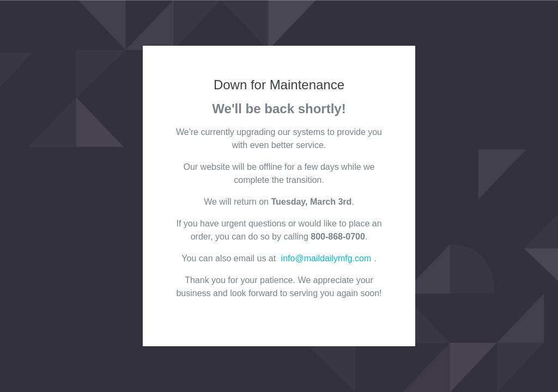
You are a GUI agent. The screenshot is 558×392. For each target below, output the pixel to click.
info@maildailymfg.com (326, 258)
